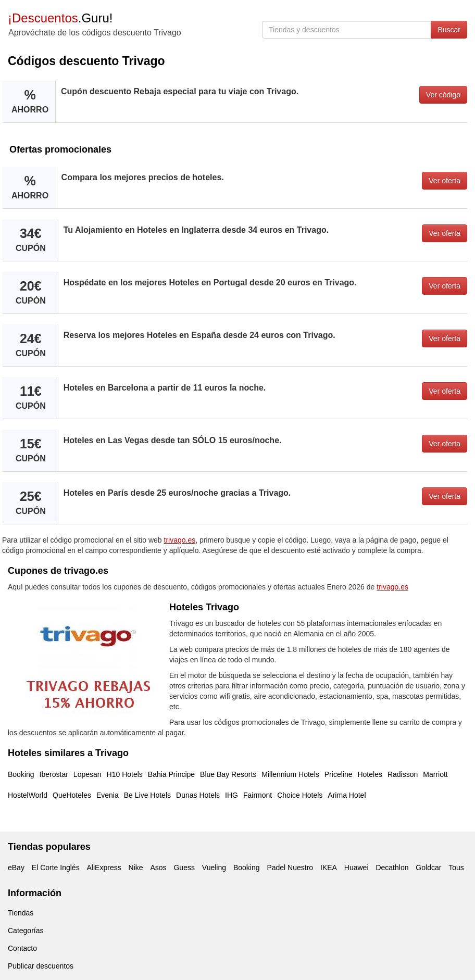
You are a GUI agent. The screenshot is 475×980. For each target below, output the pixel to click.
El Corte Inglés (56, 868)
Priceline (339, 774)
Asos (158, 868)
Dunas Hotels (198, 795)
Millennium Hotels (290, 774)
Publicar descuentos (41, 966)
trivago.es (180, 540)
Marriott (435, 774)
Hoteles (370, 774)
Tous (456, 868)
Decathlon (392, 868)
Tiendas (21, 913)
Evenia (108, 795)
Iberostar (54, 774)
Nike (136, 868)
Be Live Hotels (147, 795)
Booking (21, 774)
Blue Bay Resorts (228, 774)
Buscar (449, 30)
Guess (184, 868)
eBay (16, 868)
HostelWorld (28, 795)
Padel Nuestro (290, 868)
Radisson (403, 774)
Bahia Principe (171, 774)
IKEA (329, 868)
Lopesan (87, 774)
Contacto (22, 948)
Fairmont (258, 795)
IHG (232, 795)
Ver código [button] (443, 95)
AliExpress (104, 868)
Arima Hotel (347, 795)
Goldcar (428, 868)
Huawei (357, 868)
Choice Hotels (300, 795)
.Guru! (60, 18)
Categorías (26, 931)
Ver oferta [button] (445, 181)
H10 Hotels (125, 774)
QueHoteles (72, 795)
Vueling (214, 868)
